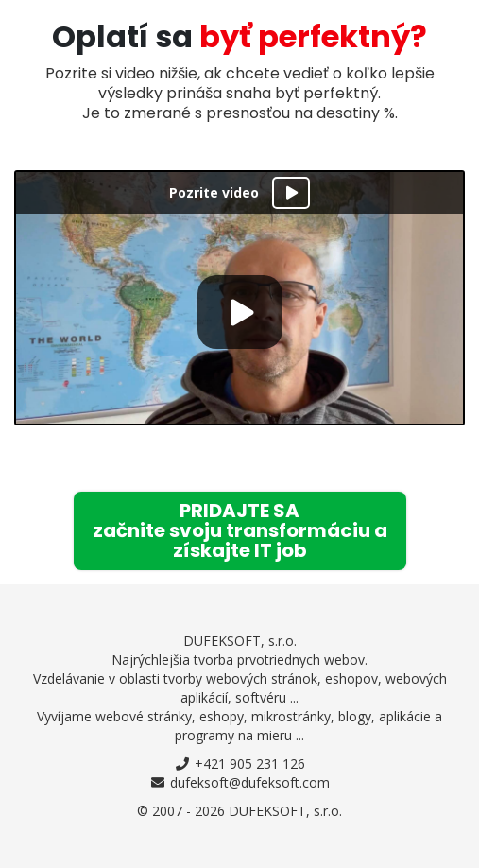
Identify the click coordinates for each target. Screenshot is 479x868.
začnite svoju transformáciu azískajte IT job (240, 530)
